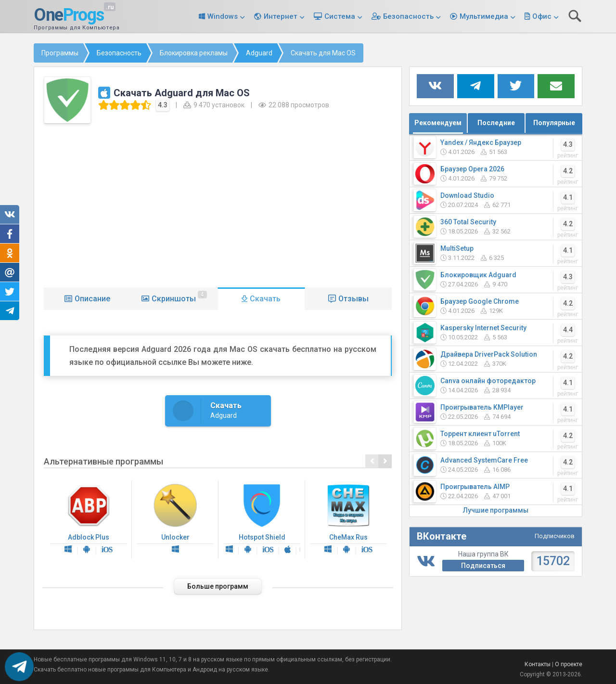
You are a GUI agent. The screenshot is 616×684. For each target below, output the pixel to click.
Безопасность (408, 16)
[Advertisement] (218, 203)
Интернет (281, 16)
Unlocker (175, 520)
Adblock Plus (89, 520)
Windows (223, 16)
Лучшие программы (496, 510)
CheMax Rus (348, 520)
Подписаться (483, 566)
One (69, 15)
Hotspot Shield (262, 520)
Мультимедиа (484, 16)
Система (340, 16)
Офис (542, 16)
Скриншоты (179, 297)
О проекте (569, 664)
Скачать (265, 299)
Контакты (538, 664)
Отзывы (353, 299)
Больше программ (218, 586)
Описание (92, 299)
